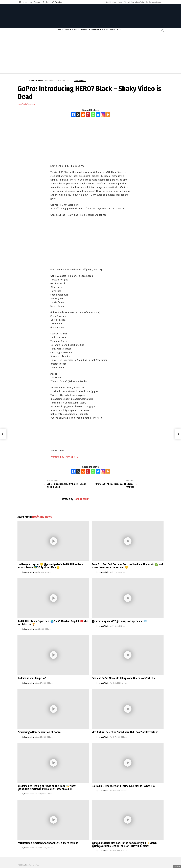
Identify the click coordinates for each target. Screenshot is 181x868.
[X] (78, 115)
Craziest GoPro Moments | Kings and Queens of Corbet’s (123, 678)
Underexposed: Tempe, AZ (32, 678)
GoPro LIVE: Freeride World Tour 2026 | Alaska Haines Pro (123, 786)
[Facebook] (73, 115)
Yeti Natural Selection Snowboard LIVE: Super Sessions (48, 843)
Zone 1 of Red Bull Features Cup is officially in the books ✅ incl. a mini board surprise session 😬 (128, 566)
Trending (59, 2)
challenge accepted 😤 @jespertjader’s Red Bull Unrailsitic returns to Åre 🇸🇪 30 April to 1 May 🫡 (50, 566)
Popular (37, 2)
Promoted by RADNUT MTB (64, 457)
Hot (47, 2)
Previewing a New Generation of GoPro (39, 732)
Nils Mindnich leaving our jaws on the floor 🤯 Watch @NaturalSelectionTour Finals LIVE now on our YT (47, 788)
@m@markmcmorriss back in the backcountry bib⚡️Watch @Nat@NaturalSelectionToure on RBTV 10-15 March (124, 845)
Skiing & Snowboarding (91, 30)
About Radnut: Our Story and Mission (149, 2)
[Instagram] (103, 115)
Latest (25, 2)
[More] (108, 115)
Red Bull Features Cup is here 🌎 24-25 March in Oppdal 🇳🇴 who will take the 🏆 (53, 623)
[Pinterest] (88, 115)
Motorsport (113, 30)
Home (120, 2)
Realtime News (42, 517)
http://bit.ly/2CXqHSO (26, 104)
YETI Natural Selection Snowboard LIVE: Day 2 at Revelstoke (125, 732)
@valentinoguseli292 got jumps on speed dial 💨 (119, 621)
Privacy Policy (129, 2)
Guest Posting (111, 2)
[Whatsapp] (93, 115)
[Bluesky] (98, 115)
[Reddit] (83, 115)
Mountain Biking (66, 30)
